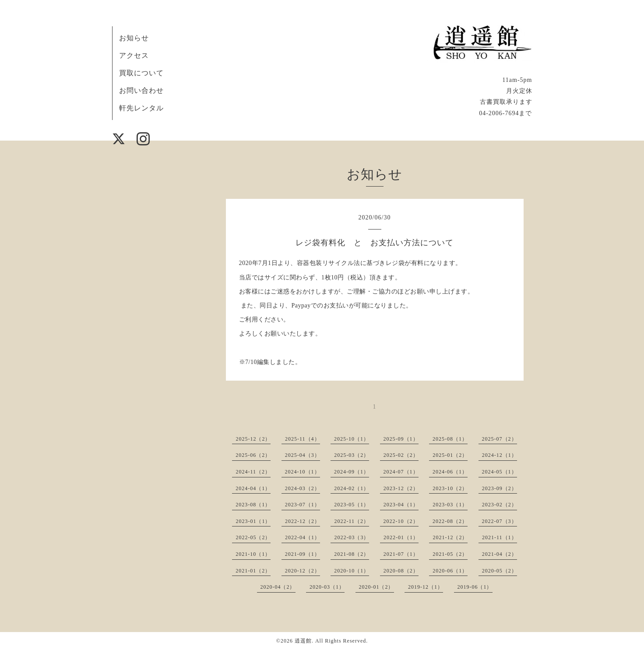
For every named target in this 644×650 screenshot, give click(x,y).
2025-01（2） (450, 455)
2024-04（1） (253, 488)
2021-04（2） (500, 554)
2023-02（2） (500, 505)
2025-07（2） (500, 439)
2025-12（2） (253, 439)
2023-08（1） (253, 505)
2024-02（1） (352, 488)
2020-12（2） (303, 571)
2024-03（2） (303, 488)
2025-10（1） (352, 439)
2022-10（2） (401, 521)
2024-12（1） (500, 455)
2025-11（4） (303, 439)
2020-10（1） (352, 571)
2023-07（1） (303, 505)
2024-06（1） (450, 472)
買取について (141, 73)
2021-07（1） (401, 554)
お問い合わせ (141, 90)
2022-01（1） (401, 537)
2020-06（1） (450, 571)
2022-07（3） (500, 521)
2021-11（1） (500, 537)
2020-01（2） (377, 587)
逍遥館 (303, 641)
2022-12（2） (303, 521)
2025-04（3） (303, 455)
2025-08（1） (450, 439)
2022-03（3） (352, 537)
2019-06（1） (475, 587)
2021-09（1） (303, 554)
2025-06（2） (253, 455)
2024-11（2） (253, 472)
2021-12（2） (450, 537)
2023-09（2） (500, 488)
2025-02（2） (401, 455)
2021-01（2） (253, 571)
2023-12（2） (401, 488)
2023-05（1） (352, 505)
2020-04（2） (278, 587)
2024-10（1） (303, 472)
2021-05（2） (450, 554)
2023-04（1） (401, 505)
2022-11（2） (352, 521)
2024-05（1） (500, 472)
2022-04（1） (303, 537)
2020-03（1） (327, 587)
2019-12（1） (426, 587)
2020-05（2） (500, 571)
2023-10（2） (450, 488)
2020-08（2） (401, 571)
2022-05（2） (253, 537)
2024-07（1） (401, 472)
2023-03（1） (450, 505)
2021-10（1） (253, 554)
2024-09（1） (352, 472)
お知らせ (134, 38)
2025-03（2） (352, 455)
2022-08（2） (450, 521)
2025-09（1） (401, 439)
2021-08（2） (352, 554)
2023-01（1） (253, 521)
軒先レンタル (141, 108)
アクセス (134, 55)
